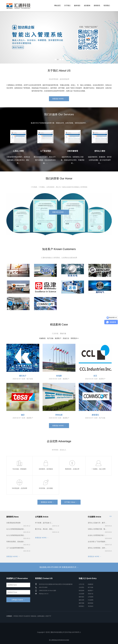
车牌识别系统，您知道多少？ (16, 542)
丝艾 (95, 376)
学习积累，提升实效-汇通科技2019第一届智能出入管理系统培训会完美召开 (45, 523)
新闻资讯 (97, 5)
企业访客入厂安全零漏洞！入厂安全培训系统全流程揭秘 (97, 542)
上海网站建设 (40, 616)
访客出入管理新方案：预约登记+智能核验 (97, 529)
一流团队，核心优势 (99, 469)
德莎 (23, 415)
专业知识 (91, 606)
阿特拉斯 (59, 415)
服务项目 (77, 5)
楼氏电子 (23, 376)
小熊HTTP (48, 616)
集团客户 (58, 338)
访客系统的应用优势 (13, 523)
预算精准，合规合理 (72, 469)
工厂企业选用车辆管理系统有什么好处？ (16, 548)
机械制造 (42, 338)
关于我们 (67, 5)
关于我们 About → (71, 502)
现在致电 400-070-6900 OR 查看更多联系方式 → (59, 567)
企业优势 (81, 594)
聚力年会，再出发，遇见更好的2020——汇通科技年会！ (45, 529)
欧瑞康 (59, 376)
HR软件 (21, 616)
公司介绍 (81, 584)
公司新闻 (91, 597)
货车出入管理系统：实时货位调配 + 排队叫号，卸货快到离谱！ (97, 548)
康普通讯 (95, 415)
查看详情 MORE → (59, 212)
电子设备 (50, 338)
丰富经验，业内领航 (46, 488)
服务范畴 (81, 603)
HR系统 (16, 616)
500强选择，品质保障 (20, 488)
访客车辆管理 (73, 151)
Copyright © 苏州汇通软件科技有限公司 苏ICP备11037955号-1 (59, 632)
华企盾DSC (27, 616)
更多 (111, 516)
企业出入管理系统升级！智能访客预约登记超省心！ (97, 535)
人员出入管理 (18, 151)
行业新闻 (91, 600)
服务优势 (81, 600)
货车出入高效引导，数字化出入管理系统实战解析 (97, 523)
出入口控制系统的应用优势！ (16, 535)
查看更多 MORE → (59, 99)
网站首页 (57, 5)
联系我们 (107, 5)
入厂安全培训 (45, 151)
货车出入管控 (100, 151)
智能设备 (33, 616)
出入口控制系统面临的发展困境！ (16, 529)
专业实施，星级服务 (19, 469)
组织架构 (81, 591)
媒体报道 (91, 603)
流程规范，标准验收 (46, 469)
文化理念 (81, 587)
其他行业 (66, 338)
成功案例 (87, 5)
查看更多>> (75, 338)
